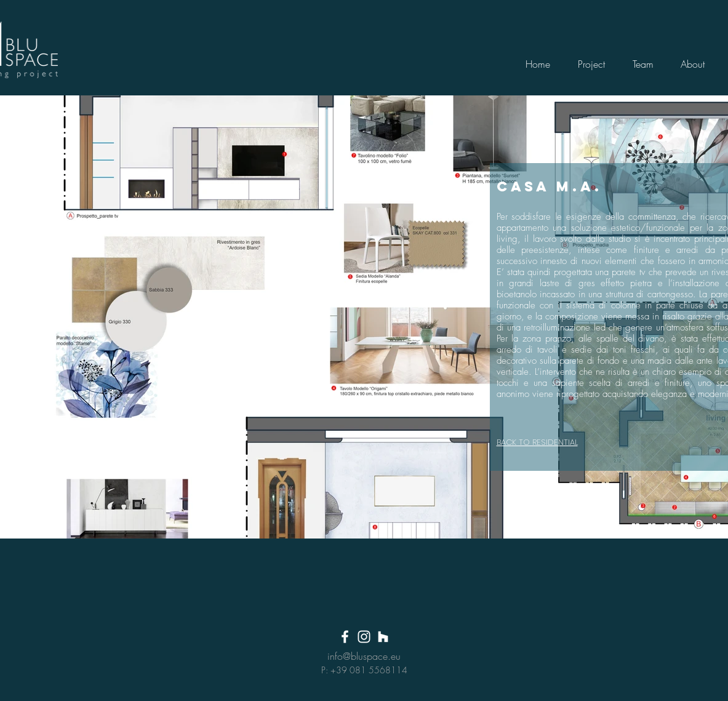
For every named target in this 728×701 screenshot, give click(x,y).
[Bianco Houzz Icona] (383, 637)
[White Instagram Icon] (364, 637)
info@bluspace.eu (364, 656)
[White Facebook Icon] (345, 637)
